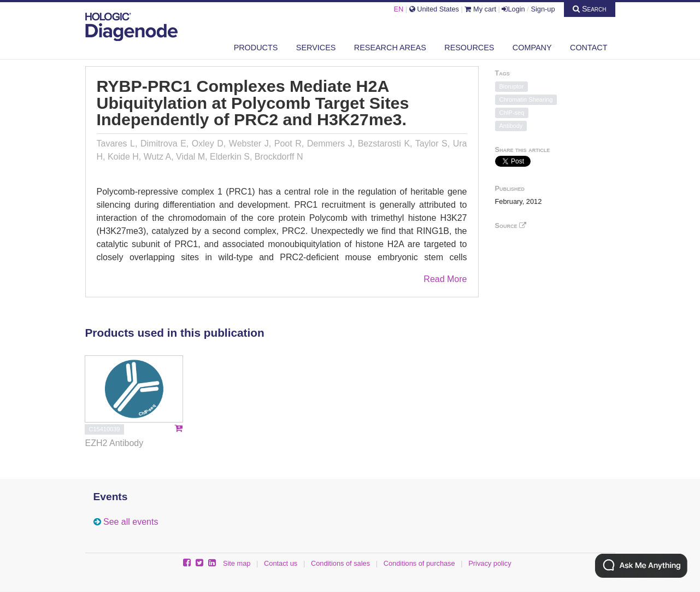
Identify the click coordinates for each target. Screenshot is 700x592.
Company (532, 48)
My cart (480, 9)
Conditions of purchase (419, 563)
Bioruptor (512, 86)
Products (256, 48)
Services (316, 48)
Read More (445, 279)
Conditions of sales (340, 563)
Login (513, 9)
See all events (131, 522)
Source (511, 225)
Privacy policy (490, 563)
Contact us (281, 563)
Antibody (511, 126)
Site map (237, 563)
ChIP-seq (512, 113)
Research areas (390, 48)
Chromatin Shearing (526, 99)
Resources (469, 48)
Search (590, 9)
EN (398, 9)
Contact (589, 48)
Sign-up (543, 9)
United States (434, 9)
